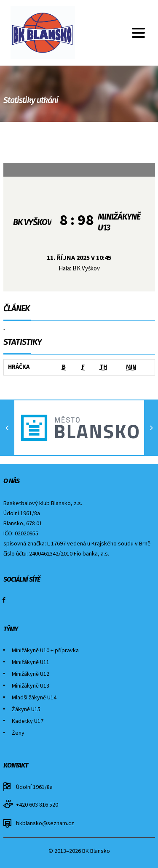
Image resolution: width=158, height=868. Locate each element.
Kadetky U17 (28, 721)
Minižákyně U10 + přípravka (45, 650)
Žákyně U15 (26, 709)
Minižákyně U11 (31, 662)
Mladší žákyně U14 (34, 697)
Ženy (18, 733)
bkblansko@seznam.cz (45, 823)
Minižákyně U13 (31, 685)
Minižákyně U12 (31, 674)
